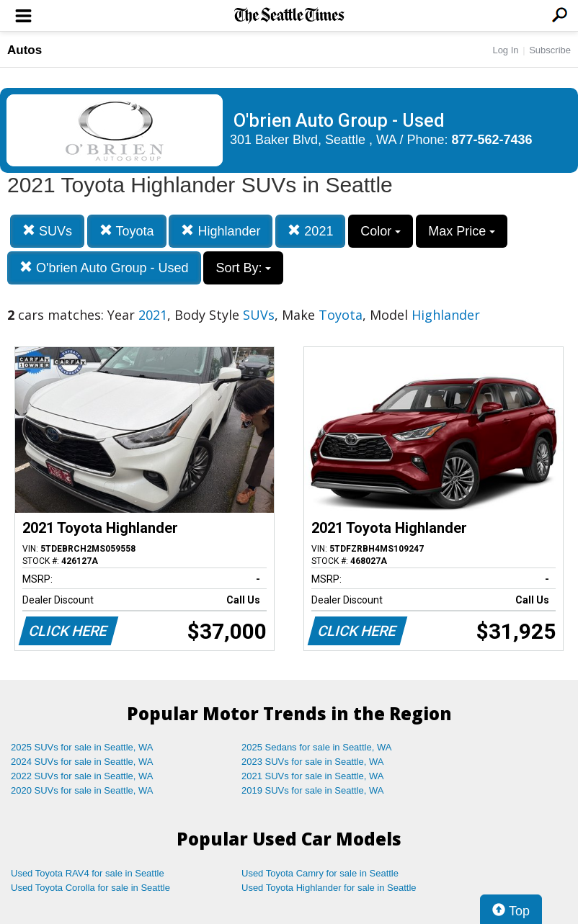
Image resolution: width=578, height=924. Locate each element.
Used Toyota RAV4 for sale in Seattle (88, 873)
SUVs (47, 231)
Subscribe (550, 50)
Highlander (221, 231)
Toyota (127, 231)
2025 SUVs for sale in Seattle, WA (82, 747)
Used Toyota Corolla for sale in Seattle (90, 888)
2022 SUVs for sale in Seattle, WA (82, 776)
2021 (310, 231)
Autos (25, 50)
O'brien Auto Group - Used (104, 268)
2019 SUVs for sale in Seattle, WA (313, 790)
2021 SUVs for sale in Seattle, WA (313, 776)
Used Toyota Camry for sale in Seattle (320, 873)
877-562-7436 (492, 140)
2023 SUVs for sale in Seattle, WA (313, 762)
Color (381, 231)
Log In (505, 50)
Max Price (462, 231)
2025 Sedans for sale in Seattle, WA (316, 747)
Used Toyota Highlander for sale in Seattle (329, 888)
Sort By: (243, 268)
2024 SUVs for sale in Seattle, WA (82, 762)
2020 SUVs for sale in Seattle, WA (82, 790)
